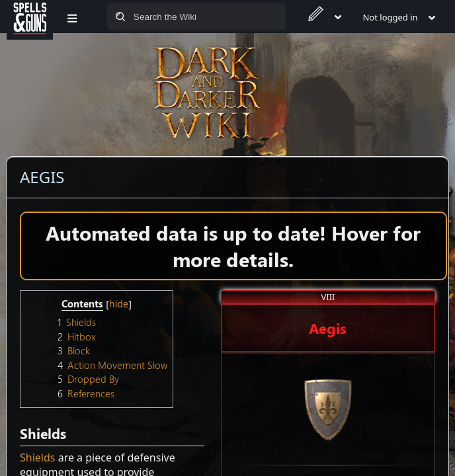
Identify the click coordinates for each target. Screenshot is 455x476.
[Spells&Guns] (30, 17)
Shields (37, 457)
